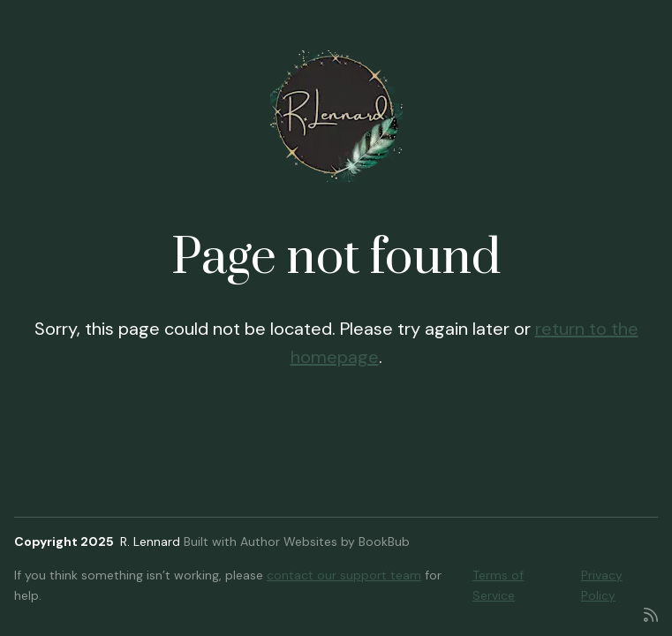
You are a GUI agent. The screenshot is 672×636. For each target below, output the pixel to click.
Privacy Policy (602, 585)
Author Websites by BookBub (325, 541)
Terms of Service (498, 585)
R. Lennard (150, 541)
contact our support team (344, 575)
